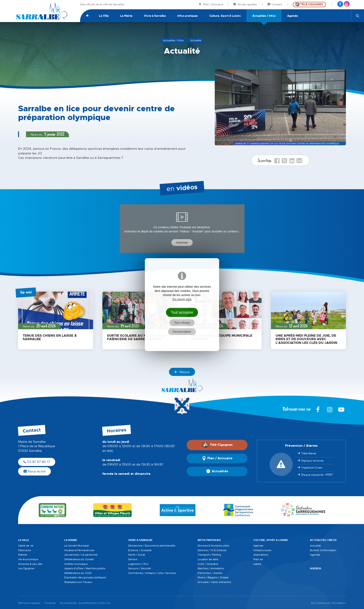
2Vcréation (339, 603)
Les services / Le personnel (81, 555)
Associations (261, 555)
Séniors (133, 559)
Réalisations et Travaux (78, 582)
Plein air (258, 559)
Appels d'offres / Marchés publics (85, 568)
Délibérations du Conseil (79, 559)
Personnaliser (182, 332)
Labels (257, 564)
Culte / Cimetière (208, 564)
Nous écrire (34, 471)
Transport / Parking (209, 555)
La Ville (104, 16)
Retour (182, 372)
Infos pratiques (188, 16)
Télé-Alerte (309, 453)
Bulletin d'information (323, 550)
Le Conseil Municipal (77, 546)
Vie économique (28, 559)
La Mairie (126, 16)
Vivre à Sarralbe (155, 16)
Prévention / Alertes (210, 573)
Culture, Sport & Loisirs (225, 16)
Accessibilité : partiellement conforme (85, 603)
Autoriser (182, 243)
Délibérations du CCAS (78, 573)
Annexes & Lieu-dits (30, 564)
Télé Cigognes (218, 445)
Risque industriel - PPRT (317, 475)
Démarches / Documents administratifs (152, 546)
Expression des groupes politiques (85, 577)
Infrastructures (262, 550)
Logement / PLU (138, 564)
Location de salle (208, 559)
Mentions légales (29, 603)
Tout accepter (182, 312)
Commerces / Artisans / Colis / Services (152, 573)
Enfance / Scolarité (140, 550)
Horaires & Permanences (79, 550)
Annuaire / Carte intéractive (214, 582)
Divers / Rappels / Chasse (213, 577)
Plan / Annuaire (211, 5)
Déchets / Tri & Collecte (212, 550)
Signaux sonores (312, 461)
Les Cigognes (26, 568)
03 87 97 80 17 (37, 462)
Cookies (50, 603)
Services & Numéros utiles (213, 546)
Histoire (23, 555)
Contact (275, 5)
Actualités (217, 472)
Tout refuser (182, 323)
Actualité (315, 546)
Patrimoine (25, 550)
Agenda (292, 16)
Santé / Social (137, 555)
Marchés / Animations (211, 568)
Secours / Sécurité (140, 568)
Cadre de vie (26, 546)
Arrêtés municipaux (76, 564)
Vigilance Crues (312, 468)
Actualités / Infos (264, 16)
